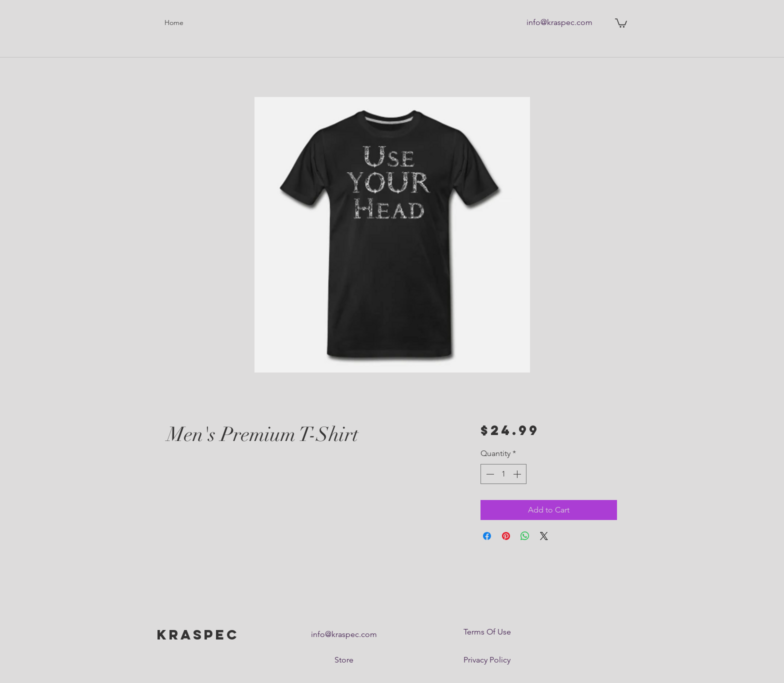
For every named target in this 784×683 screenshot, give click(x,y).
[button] (621, 22)
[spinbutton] (503, 474)
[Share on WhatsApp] (525, 536)
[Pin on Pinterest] (506, 536)
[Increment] (518, 474)
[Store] (344, 660)
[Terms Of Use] (487, 632)
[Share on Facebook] (487, 536)
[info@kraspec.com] (559, 22)
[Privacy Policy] (487, 660)
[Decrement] (489, 474)
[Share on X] (544, 536)
